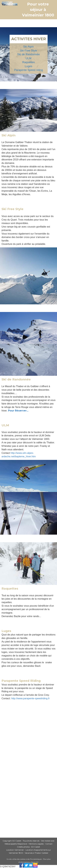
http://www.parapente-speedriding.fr (30, 698)
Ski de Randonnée (28, 54)
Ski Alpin (28, 47)
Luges (28, 66)
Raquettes (28, 62)
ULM (28, 58)
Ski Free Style (28, 51)
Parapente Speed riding (28, 70)
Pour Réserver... (18, 411)
